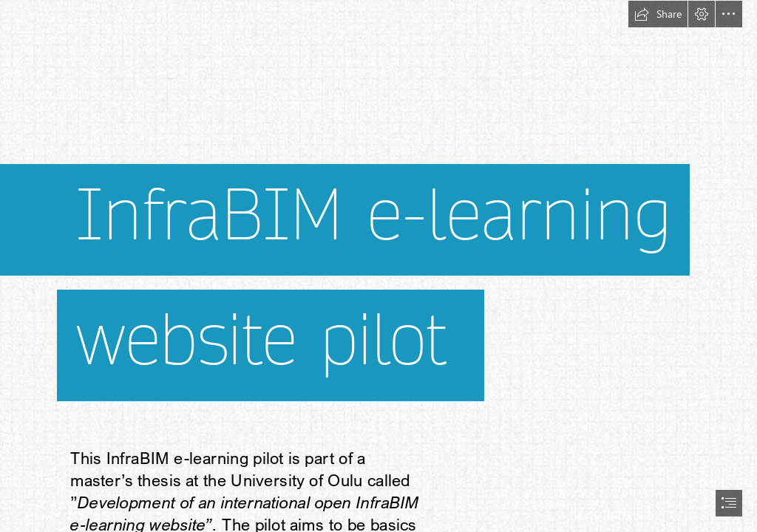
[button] (658, 14)
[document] (378, 266)
